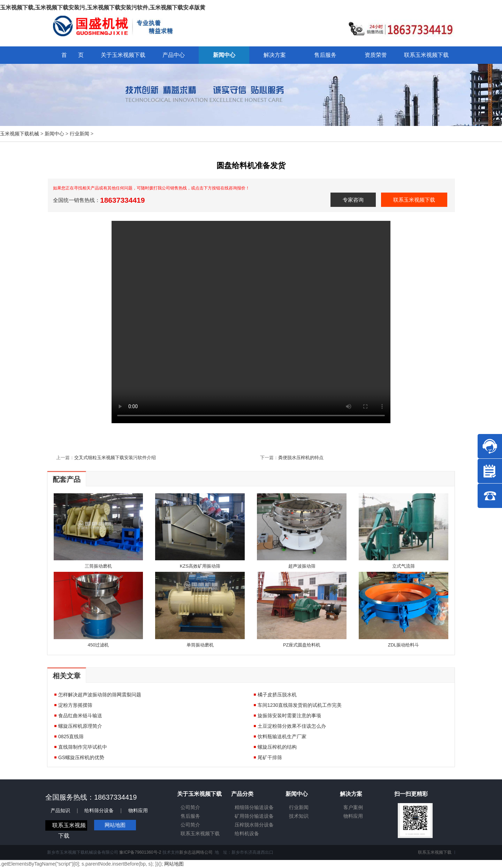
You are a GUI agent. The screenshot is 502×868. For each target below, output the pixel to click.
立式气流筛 (404, 566)
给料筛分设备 (99, 810)
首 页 (73, 55)
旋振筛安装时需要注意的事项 (289, 716)
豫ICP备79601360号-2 (140, 852)
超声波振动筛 (302, 566)
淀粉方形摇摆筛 (75, 705)
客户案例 (353, 807)
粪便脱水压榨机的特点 (301, 458)
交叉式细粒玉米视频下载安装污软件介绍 (115, 458)
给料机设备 (247, 833)
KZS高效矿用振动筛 (200, 566)
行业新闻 (79, 134)
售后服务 (190, 816)
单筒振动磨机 (200, 645)
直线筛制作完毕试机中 (83, 747)
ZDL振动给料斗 (404, 645)
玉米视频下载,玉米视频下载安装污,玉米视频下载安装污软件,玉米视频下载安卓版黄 (103, 8)
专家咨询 (353, 200)
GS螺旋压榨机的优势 (81, 757)
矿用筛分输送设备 (254, 816)
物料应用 (138, 810)
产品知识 (60, 810)
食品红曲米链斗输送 (80, 716)
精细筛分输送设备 (254, 807)
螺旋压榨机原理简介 (80, 726)
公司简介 (190, 807)
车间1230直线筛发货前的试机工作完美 (300, 705)
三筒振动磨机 (98, 566)
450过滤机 (98, 645)
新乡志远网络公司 (196, 852)
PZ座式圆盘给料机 (302, 645)
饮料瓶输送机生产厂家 (282, 736)
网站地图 (115, 825)
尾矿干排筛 (270, 757)
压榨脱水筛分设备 (254, 825)
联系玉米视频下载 (414, 200)
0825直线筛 (71, 736)
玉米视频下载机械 (20, 134)
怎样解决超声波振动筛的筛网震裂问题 (100, 695)
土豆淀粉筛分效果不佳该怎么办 (292, 726)
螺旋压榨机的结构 (277, 747)
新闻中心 (54, 134)
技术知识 (299, 816)
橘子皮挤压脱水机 (277, 695)
